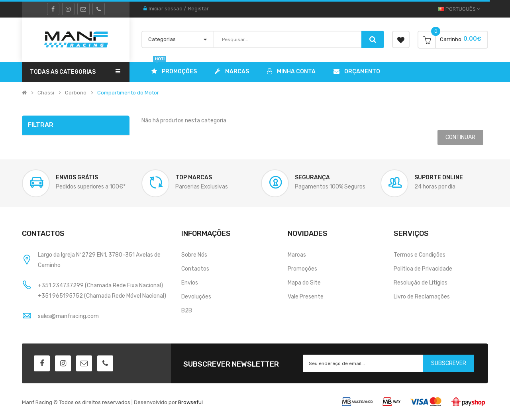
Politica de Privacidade (423, 269)
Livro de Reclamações (422, 297)
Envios (190, 283)
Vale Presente (306, 297)
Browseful (190, 402)
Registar (198, 9)
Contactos (195, 269)
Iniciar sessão (166, 9)
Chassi (46, 93)
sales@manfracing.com (68, 316)
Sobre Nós (194, 255)
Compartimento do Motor (128, 93)
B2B (187, 311)
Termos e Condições (420, 255)
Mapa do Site (304, 283)
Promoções (302, 269)
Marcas (297, 255)
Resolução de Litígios (421, 283)
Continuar (460, 137)
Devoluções (196, 297)
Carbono (76, 93)
